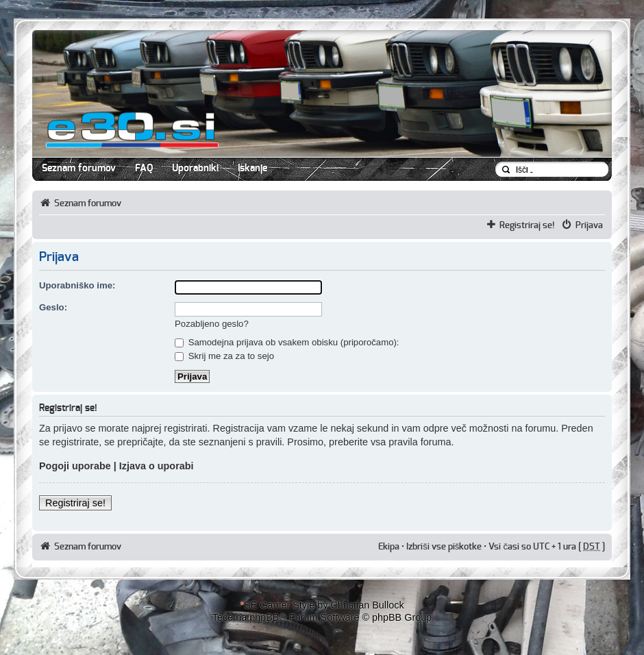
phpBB (264, 617)
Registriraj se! (527, 225)
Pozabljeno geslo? (212, 324)
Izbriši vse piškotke (445, 547)
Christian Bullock (367, 605)
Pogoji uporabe (75, 466)
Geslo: (53, 307)
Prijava (589, 225)
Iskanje (252, 169)
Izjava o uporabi (157, 466)
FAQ (144, 169)
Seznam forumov (79, 169)
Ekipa (389, 547)
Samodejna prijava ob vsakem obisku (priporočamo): (287, 342)
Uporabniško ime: (77, 285)
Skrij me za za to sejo (224, 356)
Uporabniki (195, 169)
